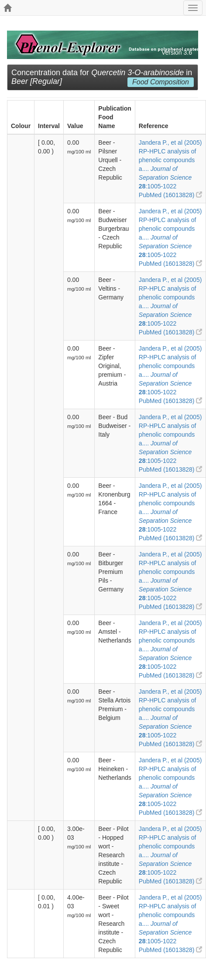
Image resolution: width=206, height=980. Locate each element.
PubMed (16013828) (171, 195)
